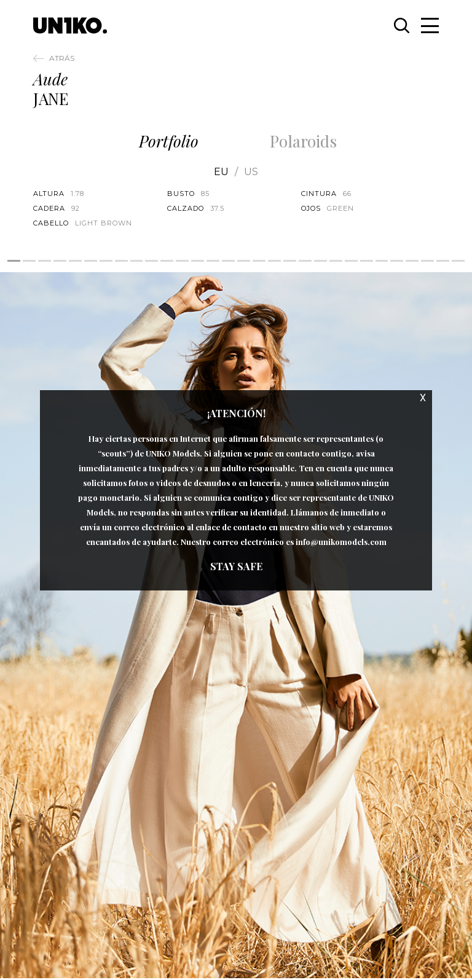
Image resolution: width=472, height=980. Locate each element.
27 (412, 261)
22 (336, 261)
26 (397, 261)
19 (290, 261)
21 (321, 261)
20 (305, 261)
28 (427, 261)
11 (167, 261)
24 (367, 261)
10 (151, 261)
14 (213, 261)
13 (198, 261)
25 (382, 261)
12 (182, 261)
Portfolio (169, 141)
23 (351, 261)
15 (228, 261)
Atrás (62, 58)
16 (244, 261)
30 (458, 261)
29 (443, 261)
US (251, 172)
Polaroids (303, 141)
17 (259, 261)
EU (221, 172)
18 (274, 261)
